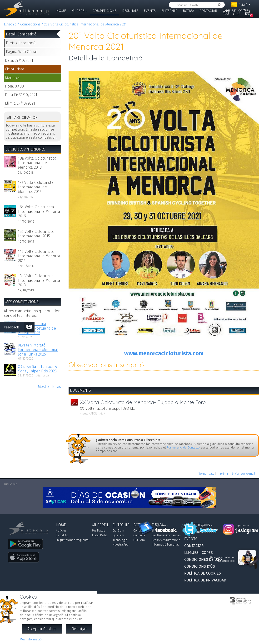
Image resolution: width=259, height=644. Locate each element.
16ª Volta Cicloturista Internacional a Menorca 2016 (39, 212)
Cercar (218, 5)
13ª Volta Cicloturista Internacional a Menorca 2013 (39, 281)
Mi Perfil (79, 11)
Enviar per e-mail (243, 474)
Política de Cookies (203, 573)
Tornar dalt (206, 474)
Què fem (118, 535)
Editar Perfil (99, 535)
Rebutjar (79, 629)
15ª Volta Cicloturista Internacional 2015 (36, 234)
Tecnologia (120, 540)
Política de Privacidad (205, 580)
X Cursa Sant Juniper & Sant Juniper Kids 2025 (38, 369)
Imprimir (223, 474)
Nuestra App (121, 545)
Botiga (188, 11)
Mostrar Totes (49, 387)
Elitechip (169, 11)
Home (61, 11)
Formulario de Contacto (183, 447)
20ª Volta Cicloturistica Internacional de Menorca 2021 (85, 24)
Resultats (130, 11)
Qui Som (118, 531)
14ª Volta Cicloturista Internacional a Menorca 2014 (39, 256)
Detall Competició (21, 34)
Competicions (105, 11)
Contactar (208, 11)
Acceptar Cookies (42, 629)
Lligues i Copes (236, 11)
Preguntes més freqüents (72, 540)
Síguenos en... (162, 525)
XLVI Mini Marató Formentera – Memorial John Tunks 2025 (38, 350)
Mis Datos (99, 531)
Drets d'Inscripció (21, 43)
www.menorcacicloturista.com (164, 353)
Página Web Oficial (22, 52)
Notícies (61, 531)
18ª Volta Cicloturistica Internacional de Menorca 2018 (37, 163)
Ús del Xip (62, 535)
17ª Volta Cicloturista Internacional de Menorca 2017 (36, 187)
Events (150, 11)
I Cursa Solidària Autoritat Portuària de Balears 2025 (37, 328)
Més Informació (31, 639)
